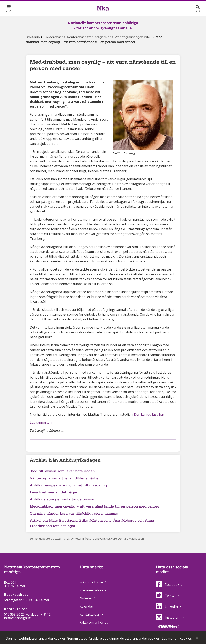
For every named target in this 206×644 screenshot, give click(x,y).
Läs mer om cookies (177, 638)
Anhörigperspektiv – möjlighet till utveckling (68, 485)
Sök (198, 11)
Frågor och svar (92, 582)
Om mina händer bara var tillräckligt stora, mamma (74, 513)
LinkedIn (167, 607)
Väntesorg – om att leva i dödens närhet (65, 478)
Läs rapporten (41, 422)
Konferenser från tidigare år (89, 37)
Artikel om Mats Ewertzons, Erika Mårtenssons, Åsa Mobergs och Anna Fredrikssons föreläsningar (92, 523)
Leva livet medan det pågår (54, 492)
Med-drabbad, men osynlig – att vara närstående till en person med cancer (94, 506)
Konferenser (53, 37)
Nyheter (86, 598)
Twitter (166, 595)
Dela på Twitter (39, 445)
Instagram (168, 617)
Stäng (197, 639)
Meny (9, 11)
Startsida (33, 37)
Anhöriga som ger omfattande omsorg (63, 499)
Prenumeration (91, 590)
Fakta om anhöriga (94, 622)
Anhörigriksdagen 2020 (133, 37)
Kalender (86, 606)
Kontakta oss (90, 614)
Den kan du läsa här (149, 414)
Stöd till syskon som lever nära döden (62, 471)
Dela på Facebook (32, 445)
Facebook (167, 585)
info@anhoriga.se (17, 618)
